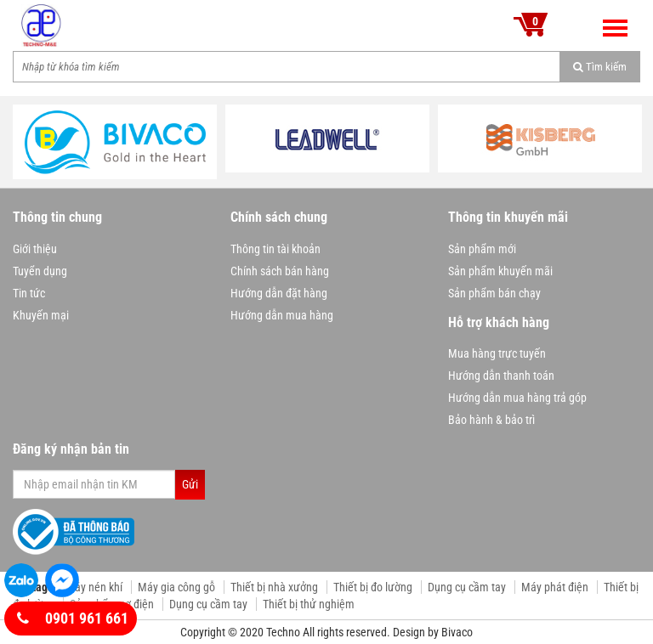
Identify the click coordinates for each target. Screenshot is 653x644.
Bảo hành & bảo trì (491, 420)
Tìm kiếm (600, 67)
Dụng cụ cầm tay (467, 587)
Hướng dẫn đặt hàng (279, 293)
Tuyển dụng (40, 271)
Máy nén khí (94, 587)
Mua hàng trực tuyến (497, 353)
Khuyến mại (41, 315)
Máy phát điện (555, 587)
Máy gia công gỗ (176, 587)
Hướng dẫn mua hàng (282, 315)
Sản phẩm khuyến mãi (500, 271)
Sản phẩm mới (482, 249)
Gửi (190, 484)
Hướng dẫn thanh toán (501, 376)
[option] (115, 142)
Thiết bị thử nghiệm (309, 604)
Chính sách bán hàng (280, 271)
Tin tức (29, 293)
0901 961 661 (73, 619)
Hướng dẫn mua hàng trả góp (517, 398)
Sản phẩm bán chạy (494, 293)
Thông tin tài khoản (275, 249)
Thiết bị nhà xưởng (274, 587)
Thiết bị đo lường (373, 587)
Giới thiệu (35, 249)
